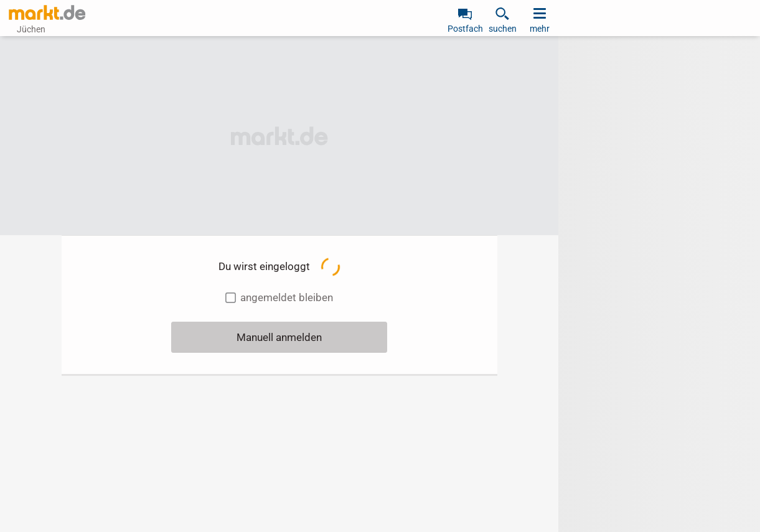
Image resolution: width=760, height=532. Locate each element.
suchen (503, 29)
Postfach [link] (465, 29)
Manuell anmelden (279, 337)
